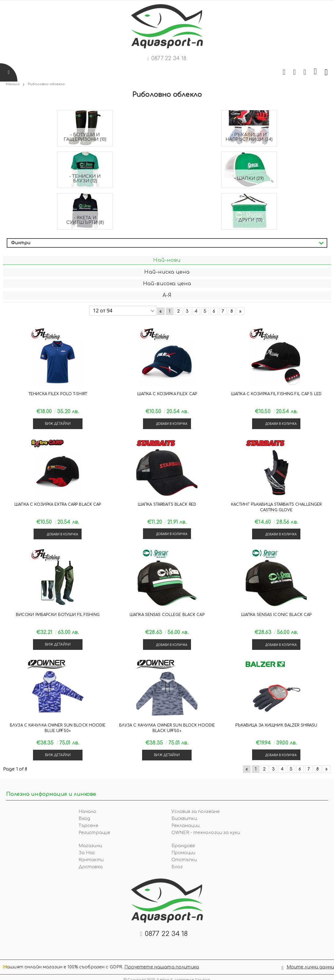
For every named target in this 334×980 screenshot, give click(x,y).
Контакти (91, 860)
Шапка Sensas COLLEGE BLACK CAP (167, 615)
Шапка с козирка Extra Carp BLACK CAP (58, 505)
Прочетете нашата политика (162, 965)
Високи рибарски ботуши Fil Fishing (58, 615)
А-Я (167, 295)
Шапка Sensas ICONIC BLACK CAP (276, 615)
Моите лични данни (310, 965)
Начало (88, 812)
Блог (177, 867)
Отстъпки (184, 860)
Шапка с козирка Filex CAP (167, 394)
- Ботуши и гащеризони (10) (85, 137)
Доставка (91, 867)
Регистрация (94, 833)
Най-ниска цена (167, 272)
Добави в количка (172, 424)
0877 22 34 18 (169, 58)
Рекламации (185, 826)
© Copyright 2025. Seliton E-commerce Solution (167, 976)
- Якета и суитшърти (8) (85, 220)
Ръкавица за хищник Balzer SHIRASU (276, 725)
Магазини (90, 846)
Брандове (183, 846)
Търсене (88, 826)
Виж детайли (58, 424)
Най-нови (167, 260)
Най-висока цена (167, 284)
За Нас (87, 853)
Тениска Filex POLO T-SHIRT (58, 394)
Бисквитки (184, 819)
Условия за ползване (196, 812)
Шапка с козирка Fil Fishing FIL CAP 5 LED (276, 394)
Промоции (184, 853)
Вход (84, 819)
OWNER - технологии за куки (206, 833)
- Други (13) (249, 220)
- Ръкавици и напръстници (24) (249, 137)
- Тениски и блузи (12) (85, 179)
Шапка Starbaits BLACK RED (167, 505)
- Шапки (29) (249, 179)
